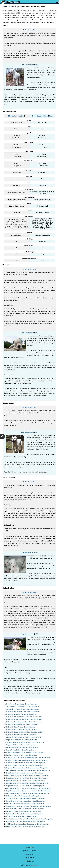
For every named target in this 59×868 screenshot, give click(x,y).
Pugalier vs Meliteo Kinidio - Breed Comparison (22, 740)
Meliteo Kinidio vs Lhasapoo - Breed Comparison (22, 730)
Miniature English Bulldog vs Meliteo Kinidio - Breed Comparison (27, 760)
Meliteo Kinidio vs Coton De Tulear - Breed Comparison (24, 719)
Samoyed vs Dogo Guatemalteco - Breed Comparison (24, 811)
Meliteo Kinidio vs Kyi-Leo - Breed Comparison (21, 735)
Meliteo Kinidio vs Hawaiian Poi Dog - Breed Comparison (25, 732)
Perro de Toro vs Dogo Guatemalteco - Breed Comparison (25, 804)
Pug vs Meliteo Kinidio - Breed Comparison (20, 750)
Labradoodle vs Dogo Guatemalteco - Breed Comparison (25, 814)
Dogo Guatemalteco (28, 65)
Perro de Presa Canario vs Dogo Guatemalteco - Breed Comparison (28, 770)
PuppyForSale (29, 858)
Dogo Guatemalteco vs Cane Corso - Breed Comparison (25, 773)
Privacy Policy (29, 847)
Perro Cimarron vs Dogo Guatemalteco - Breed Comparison (26, 801)
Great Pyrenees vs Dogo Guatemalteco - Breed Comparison (26, 822)
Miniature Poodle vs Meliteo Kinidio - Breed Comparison (24, 765)
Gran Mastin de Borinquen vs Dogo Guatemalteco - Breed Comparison (29, 806)
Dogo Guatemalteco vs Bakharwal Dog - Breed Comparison (26, 781)
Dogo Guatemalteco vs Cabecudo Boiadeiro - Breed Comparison (27, 783)
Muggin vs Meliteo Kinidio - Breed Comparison (21, 745)
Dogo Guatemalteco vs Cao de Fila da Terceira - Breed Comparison (28, 791)
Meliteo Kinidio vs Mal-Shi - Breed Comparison (21, 714)
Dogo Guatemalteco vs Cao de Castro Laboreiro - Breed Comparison (29, 788)
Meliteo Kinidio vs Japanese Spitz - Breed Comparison (24, 722)
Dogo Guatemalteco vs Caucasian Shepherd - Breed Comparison (27, 776)
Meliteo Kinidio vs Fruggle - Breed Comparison (21, 727)
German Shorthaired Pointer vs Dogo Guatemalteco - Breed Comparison (30, 819)
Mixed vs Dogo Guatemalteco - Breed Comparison (23, 816)
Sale (35, 30)
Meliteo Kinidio (27, 30)
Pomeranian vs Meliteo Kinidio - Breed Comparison (23, 747)
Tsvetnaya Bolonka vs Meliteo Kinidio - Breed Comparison (25, 742)
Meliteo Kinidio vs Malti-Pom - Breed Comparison (22, 724)
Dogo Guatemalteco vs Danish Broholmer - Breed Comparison (26, 778)
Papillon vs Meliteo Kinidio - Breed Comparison (22, 755)
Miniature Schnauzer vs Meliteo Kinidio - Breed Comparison (26, 753)
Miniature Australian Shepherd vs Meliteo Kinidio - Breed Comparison (29, 758)
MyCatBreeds (30, 861)
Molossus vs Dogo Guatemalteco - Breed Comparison (24, 796)
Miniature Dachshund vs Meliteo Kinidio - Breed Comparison (26, 763)
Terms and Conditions (30, 851)
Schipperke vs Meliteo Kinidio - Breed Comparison (23, 707)
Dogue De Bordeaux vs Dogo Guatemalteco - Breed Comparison (27, 768)
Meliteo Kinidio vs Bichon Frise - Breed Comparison (23, 712)
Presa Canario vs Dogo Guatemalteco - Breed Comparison (25, 827)
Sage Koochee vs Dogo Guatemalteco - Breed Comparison (25, 799)
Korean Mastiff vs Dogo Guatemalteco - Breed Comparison (25, 809)
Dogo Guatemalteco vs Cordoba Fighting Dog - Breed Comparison (28, 793)
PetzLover (29, 854)
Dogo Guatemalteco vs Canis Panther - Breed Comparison (25, 786)
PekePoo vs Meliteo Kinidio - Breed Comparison (22, 704)
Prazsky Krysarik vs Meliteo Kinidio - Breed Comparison (24, 737)
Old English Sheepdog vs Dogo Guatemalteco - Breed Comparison (28, 824)
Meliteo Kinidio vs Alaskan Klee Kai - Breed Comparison (24, 717)
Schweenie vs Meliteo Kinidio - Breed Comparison (22, 709)
